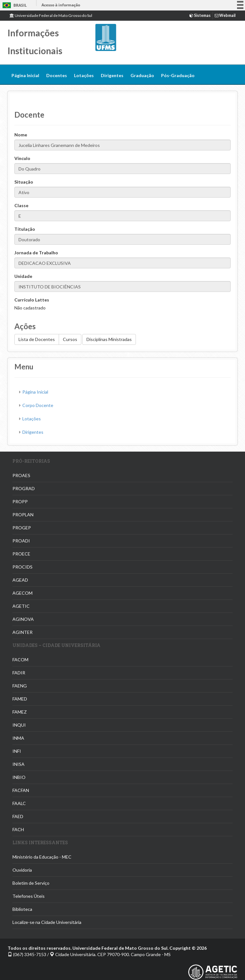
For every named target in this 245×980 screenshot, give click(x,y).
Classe (21, 205)
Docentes (57, 75)
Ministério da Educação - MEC (42, 857)
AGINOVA (23, 619)
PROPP (20, 501)
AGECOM (22, 593)
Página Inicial (25, 75)
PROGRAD (24, 488)
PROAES (21, 475)
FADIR (19, 673)
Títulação (25, 229)
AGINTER (22, 632)
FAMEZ (20, 712)
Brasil (14, 5)
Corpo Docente (38, 405)
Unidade (23, 276)
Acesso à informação (61, 5)
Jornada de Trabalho (36, 253)
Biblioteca (22, 909)
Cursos (70, 339)
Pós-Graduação (178, 75)
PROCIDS (22, 567)
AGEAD (20, 580)
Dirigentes (112, 75)
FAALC (19, 803)
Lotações (84, 75)
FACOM (20, 660)
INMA (18, 738)
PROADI (21, 541)
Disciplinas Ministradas (109, 339)
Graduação (142, 75)
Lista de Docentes (37, 339)
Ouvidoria (22, 870)
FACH (18, 829)
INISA (19, 764)
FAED (18, 816)
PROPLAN (23, 515)
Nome (21, 135)
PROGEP (22, 528)
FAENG (20, 686)
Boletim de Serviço (31, 883)
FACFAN (21, 790)
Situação (24, 182)
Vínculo (22, 158)
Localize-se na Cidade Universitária (47, 922)
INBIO (19, 777)
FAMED (20, 699)
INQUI (19, 725)
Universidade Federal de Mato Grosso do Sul (51, 15)
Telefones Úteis (29, 896)
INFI (17, 751)
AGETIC (21, 606)
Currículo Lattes (32, 300)
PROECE (21, 554)
